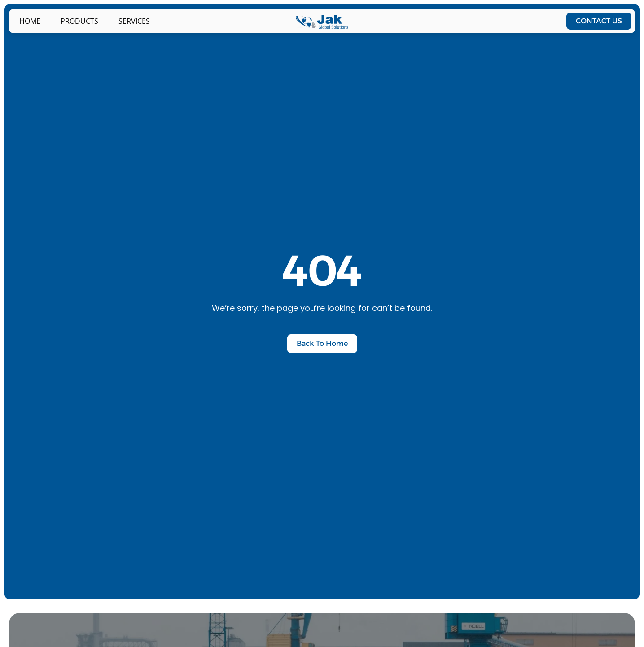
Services (134, 21)
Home (30, 21)
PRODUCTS (79, 21)
